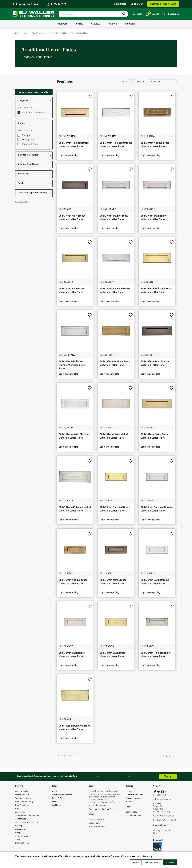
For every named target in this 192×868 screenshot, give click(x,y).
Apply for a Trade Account (163, 4)
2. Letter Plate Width (28, 155)
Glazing (19, 826)
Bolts (18, 808)
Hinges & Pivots (22, 795)
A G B (54, 791)
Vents (18, 839)
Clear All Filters (22, 202)
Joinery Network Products (26, 822)
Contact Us (130, 791)
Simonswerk (57, 802)
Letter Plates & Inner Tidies (56, 33)
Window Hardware (23, 798)
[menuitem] (62, 24)
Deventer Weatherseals (62, 795)
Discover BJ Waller (97, 820)
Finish (20, 183)
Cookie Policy (131, 812)
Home (18, 33)
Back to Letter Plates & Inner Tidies (34, 92)
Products (26, 33)
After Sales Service (134, 798)
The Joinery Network (98, 826)
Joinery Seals (21, 819)
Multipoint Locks (22, 843)
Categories (23, 100)
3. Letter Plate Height (28, 164)
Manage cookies (152, 862)
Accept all (170, 862)
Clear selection (25, 107)
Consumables (21, 829)
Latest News (94, 823)
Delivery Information (134, 795)
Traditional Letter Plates (33, 112)
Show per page (133, 82)
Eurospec (26, 135)
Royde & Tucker (59, 798)
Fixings (18, 833)
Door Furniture (38, 33)
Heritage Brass (29, 140)
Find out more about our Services (103, 809)
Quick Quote (120, 4)
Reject (136, 862)
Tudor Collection (30, 144)
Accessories (20, 812)
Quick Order (137, 4)
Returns (129, 802)
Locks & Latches (22, 791)
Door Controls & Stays (25, 802)
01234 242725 (160, 795)
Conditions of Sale (133, 815)
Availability (23, 174)
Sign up (168, 776)
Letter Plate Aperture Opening (32, 193)
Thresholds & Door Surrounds (28, 815)
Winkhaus (56, 805)
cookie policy (146, 856)
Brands (21, 123)
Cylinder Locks (22, 836)
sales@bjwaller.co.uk (162, 799)
